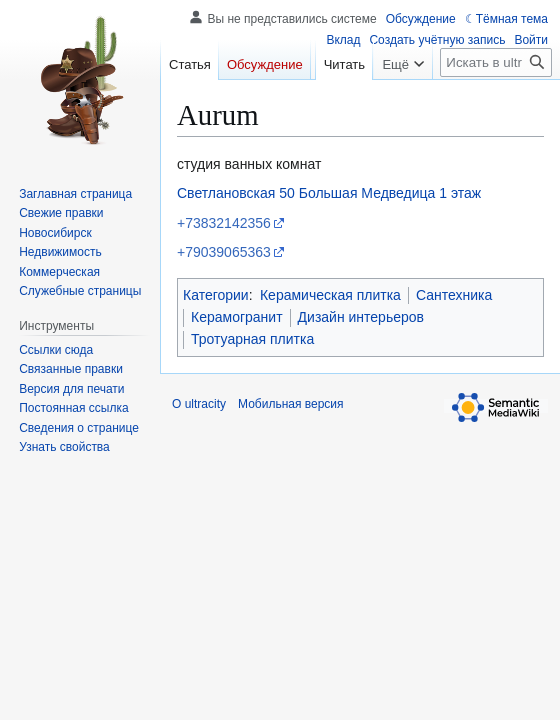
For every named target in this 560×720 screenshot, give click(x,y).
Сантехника (454, 295)
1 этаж (460, 193)
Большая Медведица (367, 193)
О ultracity (199, 404)
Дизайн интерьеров (361, 317)
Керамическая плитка (330, 295)
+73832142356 (224, 223)
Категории (216, 295)
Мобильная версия (291, 404)
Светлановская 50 (236, 193)
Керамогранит (237, 317)
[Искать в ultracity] (496, 102)
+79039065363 (224, 252)
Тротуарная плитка (252, 339)
